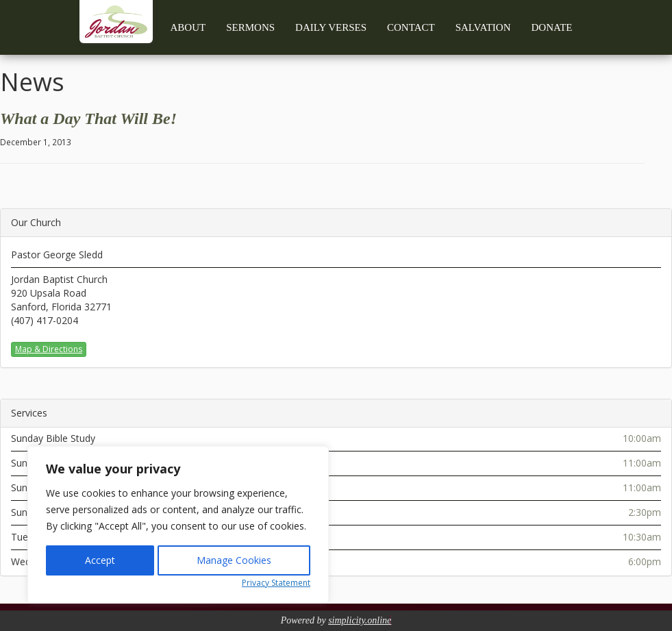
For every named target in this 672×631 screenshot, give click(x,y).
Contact (411, 27)
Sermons (250, 27)
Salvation (483, 27)
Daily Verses (331, 27)
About (188, 27)
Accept (100, 560)
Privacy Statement (276, 583)
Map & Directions (49, 349)
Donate (552, 27)
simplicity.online (360, 620)
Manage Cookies (234, 560)
